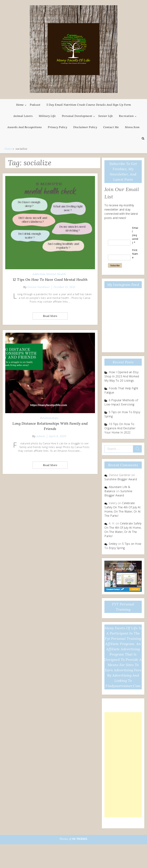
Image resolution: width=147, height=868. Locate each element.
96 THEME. (80, 839)
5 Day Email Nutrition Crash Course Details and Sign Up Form (89, 105)
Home (20, 105)
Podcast (35, 105)
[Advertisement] (122, 765)
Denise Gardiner (39, 287)
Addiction (39, 274)
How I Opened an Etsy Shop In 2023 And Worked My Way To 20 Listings (122, 376)
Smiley (113, 544)
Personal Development (77, 116)
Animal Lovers (23, 116)
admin (41, 436)
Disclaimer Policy (85, 127)
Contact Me (111, 127)
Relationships (49, 418)
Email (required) (135, 235)
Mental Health (56, 274)
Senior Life (106, 116)
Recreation (126, 116)
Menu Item (132, 127)
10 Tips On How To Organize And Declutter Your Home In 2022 (120, 428)
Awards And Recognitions (25, 127)
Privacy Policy (57, 127)
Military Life (47, 116)
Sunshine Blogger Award (121, 479)
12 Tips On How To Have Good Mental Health (50, 279)
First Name (135, 254)
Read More (50, 316)
